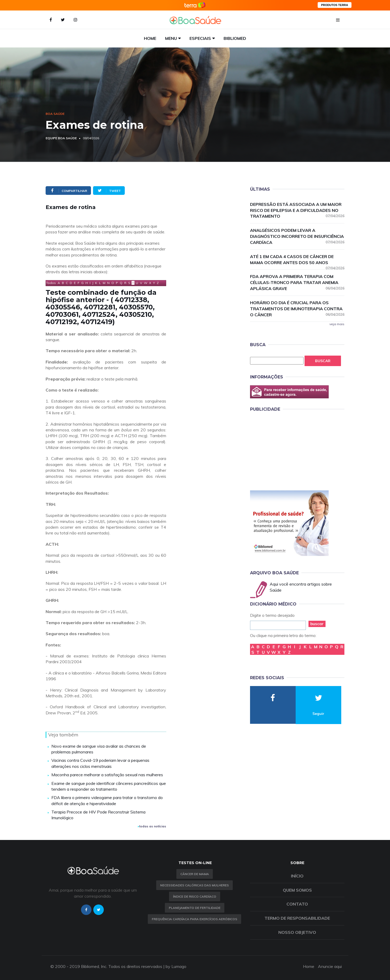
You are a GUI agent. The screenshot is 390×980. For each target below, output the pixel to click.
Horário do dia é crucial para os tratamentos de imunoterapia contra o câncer (297, 309)
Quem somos (297, 890)
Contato (297, 904)
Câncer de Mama (195, 874)
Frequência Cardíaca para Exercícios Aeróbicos (194, 919)
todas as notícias (152, 826)
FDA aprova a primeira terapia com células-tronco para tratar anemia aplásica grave (297, 282)
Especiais (200, 38)
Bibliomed (235, 38)
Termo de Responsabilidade (297, 918)
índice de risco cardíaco (195, 896)
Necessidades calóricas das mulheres (194, 885)
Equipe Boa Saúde (61, 138)
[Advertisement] (289, 450)
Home (150, 38)
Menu (171, 38)
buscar (317, 624)
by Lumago (176, 966)
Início (297, 876)
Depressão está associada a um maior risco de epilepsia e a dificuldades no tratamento (297, 210)
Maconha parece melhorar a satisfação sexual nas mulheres (107, 775)
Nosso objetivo (297, 932)
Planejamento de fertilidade (195, 908)
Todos (51, 283)
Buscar (323, 361)
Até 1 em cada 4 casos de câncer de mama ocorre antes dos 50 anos (297, 260)
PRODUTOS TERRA (335, 5)
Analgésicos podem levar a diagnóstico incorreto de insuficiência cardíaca (297, 236)
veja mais (337, 324)
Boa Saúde (55, 114)
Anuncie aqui (330, 966)
